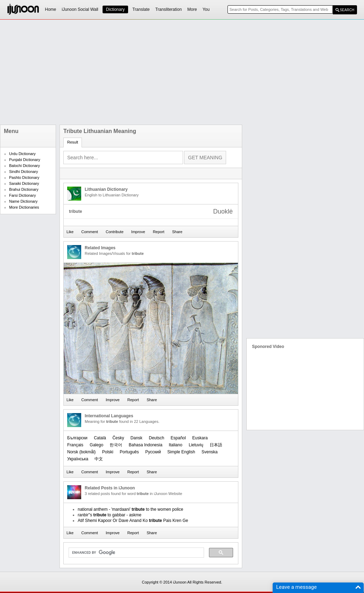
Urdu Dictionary (22, 154)
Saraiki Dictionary (24, 183)
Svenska (210, 452)
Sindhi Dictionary (24, 172)
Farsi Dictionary (22, 195)
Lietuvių (196, 445)
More (192, 9)
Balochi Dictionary (24, 166)
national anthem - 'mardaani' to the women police (130, 509)
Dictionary (115, 9)
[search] (136, 553)
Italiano (176, 445)
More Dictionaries (24, 207)
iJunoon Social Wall (80, 9)
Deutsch (156, 438)
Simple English (181, 452)
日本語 (216, 445)
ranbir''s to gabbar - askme (110, 515)
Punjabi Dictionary (25, 160)
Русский (153, 452)
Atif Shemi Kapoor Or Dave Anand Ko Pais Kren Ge (133, 521)
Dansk (136, 438)
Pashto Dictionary (24, 177)
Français (75, 445)
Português (129, 452)
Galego (96, 445)
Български (77, 438)
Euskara (200, 438)
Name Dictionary (23, 201)
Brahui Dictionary (24, 189)
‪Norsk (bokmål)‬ (81, 452)
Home (51, 9)
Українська (78, 459)
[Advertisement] (162, 72)
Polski (108, 452)
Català (100, 438)
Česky (118, 438)
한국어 (116, 445)
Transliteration (169, 9)
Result (73, 142)
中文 (99, 459)
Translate (141, 9)
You (206, 9)
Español (178, 438)
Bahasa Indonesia (146, 445)
